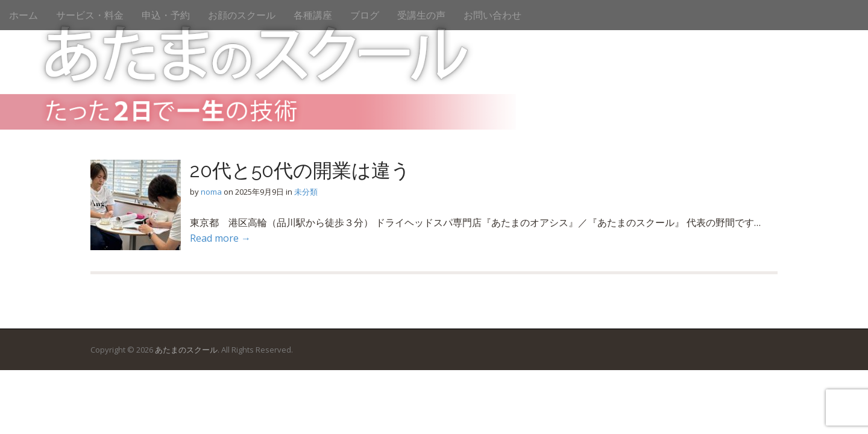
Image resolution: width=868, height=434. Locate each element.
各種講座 (313, 15)
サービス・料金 (90, 15)
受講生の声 (421, 15)
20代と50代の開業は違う (300, 170)
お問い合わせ (492, 15)
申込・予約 (166, 15)
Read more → (220, 238)
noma (211, 192)
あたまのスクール (186, 350)
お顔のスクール (242, 15)
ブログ (365, 15)
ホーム (24, 15)
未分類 (306, 192)
